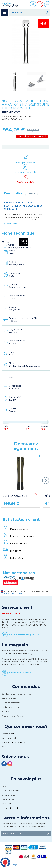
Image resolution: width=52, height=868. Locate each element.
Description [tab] (14, 193)
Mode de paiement (11, 703)
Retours (5, 711)
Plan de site (7, 804)
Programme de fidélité (12, 716)
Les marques (8, 799)
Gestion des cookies (11, 808)
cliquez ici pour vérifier (14, 594)
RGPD (5, 747)
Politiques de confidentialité (15, 743)
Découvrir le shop (20, 673)
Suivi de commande (11, 707)
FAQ (4, 786)
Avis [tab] (32, 193)
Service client (8, 734)
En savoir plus (26, 779)
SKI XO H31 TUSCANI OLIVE (16, 495)
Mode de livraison (10, 698)
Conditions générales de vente (16, 694)
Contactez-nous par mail (25, 634)
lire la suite (13, 223)
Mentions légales (10, 738)
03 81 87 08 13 (11, 614)
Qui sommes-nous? (26, 726)
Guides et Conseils (10, 791)
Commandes (26, 686)
